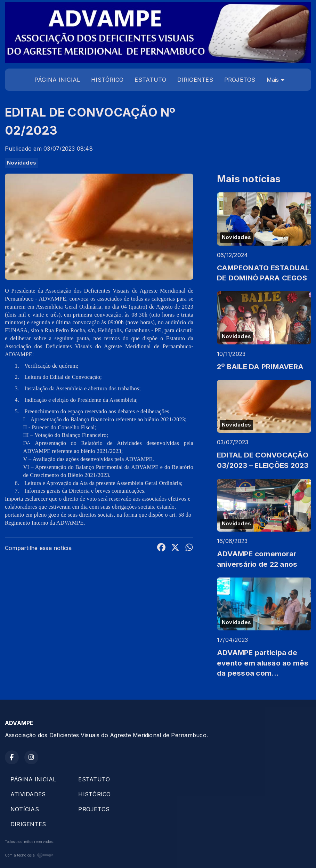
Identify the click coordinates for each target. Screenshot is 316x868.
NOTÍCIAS (25, 809)
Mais (276, 80)
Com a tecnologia (29, 855)
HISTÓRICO (107, 80)
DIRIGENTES (195, 80)
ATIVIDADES (28, 794)
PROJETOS (240, 80)
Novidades (22, 163)
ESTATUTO (150, 80)
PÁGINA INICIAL (57, 80)
